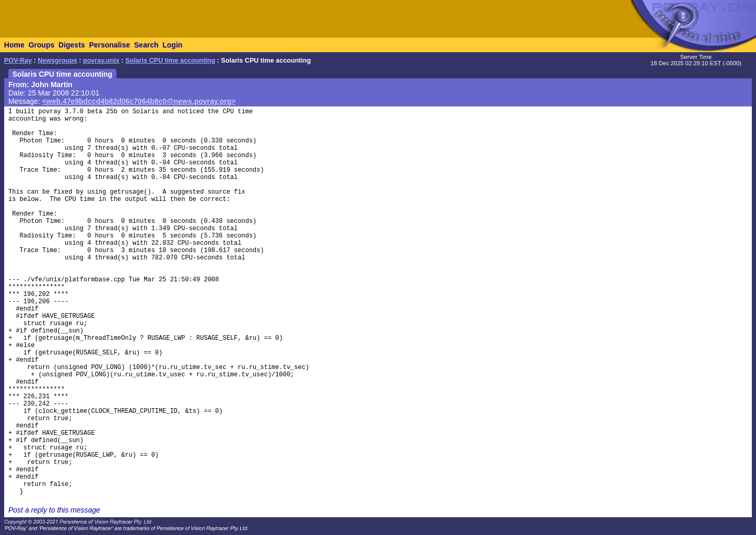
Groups (41, 45)
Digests (72, 45)
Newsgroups (57, 61)
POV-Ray (18, 61)
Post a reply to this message (54, 510)
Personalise (109, 45)
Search (146, 45)
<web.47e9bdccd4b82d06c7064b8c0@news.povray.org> (139, 101)
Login (172, 45)
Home (14, 45)
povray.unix (101, 61)
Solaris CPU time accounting (170, 61)
